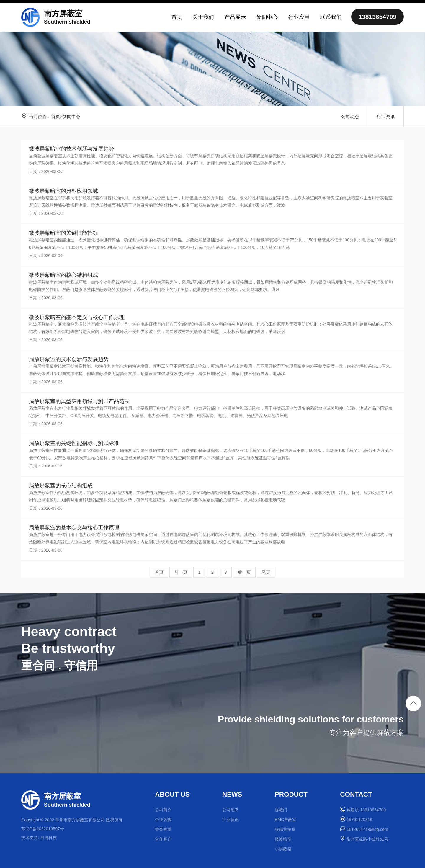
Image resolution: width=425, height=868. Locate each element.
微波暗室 (283, 839)
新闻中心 (71, 116)
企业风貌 (163, 820)
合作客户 (163, 839)
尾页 (266, 572)
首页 (55, 116)
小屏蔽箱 (283, 849)
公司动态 (350, 116)
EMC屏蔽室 (286, 820)
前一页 (181, 572)
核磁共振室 (285, 829)
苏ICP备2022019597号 (43, 829)
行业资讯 (386, 116)
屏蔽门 (281, 810)
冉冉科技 (48, 838)
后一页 (244, 572)
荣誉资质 (163, 829)
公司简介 (163, 810)
